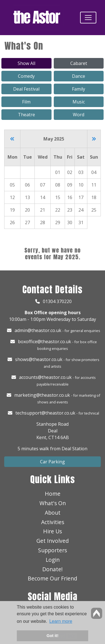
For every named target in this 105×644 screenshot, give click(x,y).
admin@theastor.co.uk (38, 330)
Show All (26, 63)
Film (26, 102)
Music (79, 102)
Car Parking (53, 462)
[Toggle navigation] (88, 18)
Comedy (26, 76)
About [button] (53, 513)
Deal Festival (26, 89)
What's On (53, 503)
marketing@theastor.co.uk (42, 395)
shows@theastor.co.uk (39, 359)
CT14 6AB (59, 437)
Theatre (26, 115)
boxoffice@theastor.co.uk (45, 342)
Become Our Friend (53, 578)
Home (53, 494)
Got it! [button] (52, 636)
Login (53, 560)
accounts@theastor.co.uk (45, 377)
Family (79, 89)
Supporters (53, 550)
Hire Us (53, 531)
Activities (53, 522)
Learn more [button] (61, 621)
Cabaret (79, 63)
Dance (79, 76)
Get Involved (53, 541)
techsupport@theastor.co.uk (45, 413)
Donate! (53, 569)
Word (79, 115)
